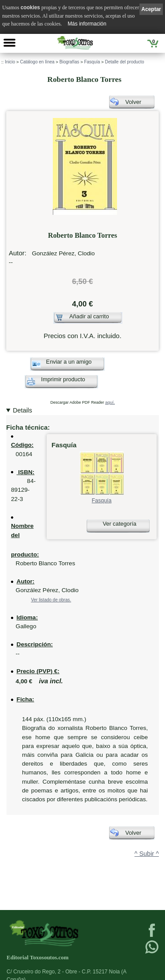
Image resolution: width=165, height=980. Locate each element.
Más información (87, 24)
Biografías (69, 62)
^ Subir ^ (147, 854)
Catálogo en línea (37, 62)
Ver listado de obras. (51, 600)
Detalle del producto (125, 62)
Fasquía (92, 62)
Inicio (10, 62)
